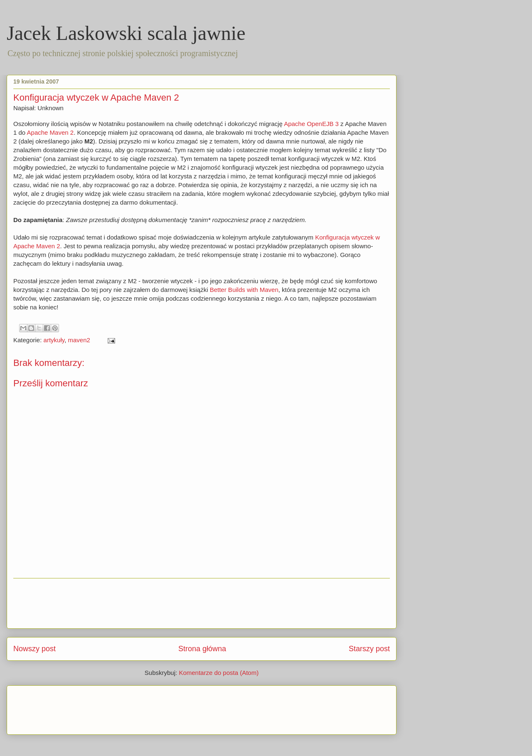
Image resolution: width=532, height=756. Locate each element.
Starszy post (369, 649)
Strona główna (202, 649)
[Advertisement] (202, 603)
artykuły (54, 340)
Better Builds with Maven (244, 290)
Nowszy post (34, 649)
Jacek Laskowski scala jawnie (126, 33)
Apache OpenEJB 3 (311, 124)
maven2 (79, 340)
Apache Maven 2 (50, 132)
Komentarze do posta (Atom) (219, 673)
